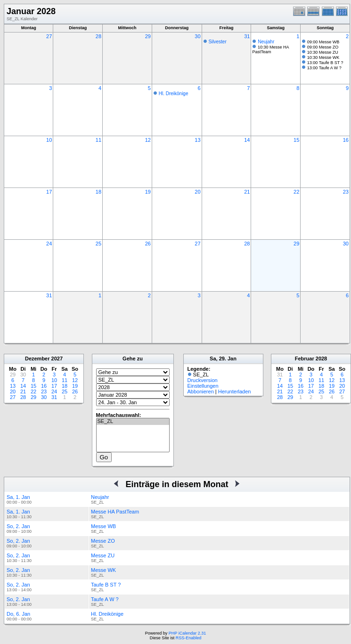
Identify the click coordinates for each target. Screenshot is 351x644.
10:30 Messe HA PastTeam (270, 49)
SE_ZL (133, 422)
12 (148, 140)
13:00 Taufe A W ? (324, 68)
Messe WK (103, 570)
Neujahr (266, 42)
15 (296, 140)
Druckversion (203, 380)
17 (49, 192)
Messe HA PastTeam (115, 512)
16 (346, 140)
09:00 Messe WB (323, 42)
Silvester (217, 42)
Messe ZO (103, 541)
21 (247, 192)
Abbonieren (201, 391)
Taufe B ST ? (106, 585)
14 (247, 140)
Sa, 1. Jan (18, 497)
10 (49, 140)
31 (247, 36)
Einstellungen (203, 386)
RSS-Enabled (189, 638)
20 (197, 192)
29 (148, 36)
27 (49, 36)
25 (98, 244)
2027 (57, 359)
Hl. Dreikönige (174, 94)
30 (197, 36)
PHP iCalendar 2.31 (187, 633)
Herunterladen (235, 391)
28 (98, 36)
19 (148, 192)
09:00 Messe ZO (323, 47)
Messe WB (103, 526)
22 (296, 192)
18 (98, 192)
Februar (305, 359)
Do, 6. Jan (18, 614)
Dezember (37, 359)
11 (98, 140)
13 (197, 140)
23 (346, 192)
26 (148, 244)
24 (49, 244)
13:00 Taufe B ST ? (325, 63)
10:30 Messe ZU (323, 52)
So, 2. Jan (18, 526)
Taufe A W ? (105, 599)
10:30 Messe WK (323, 57)
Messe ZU (103, 555)
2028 (321, 359)
